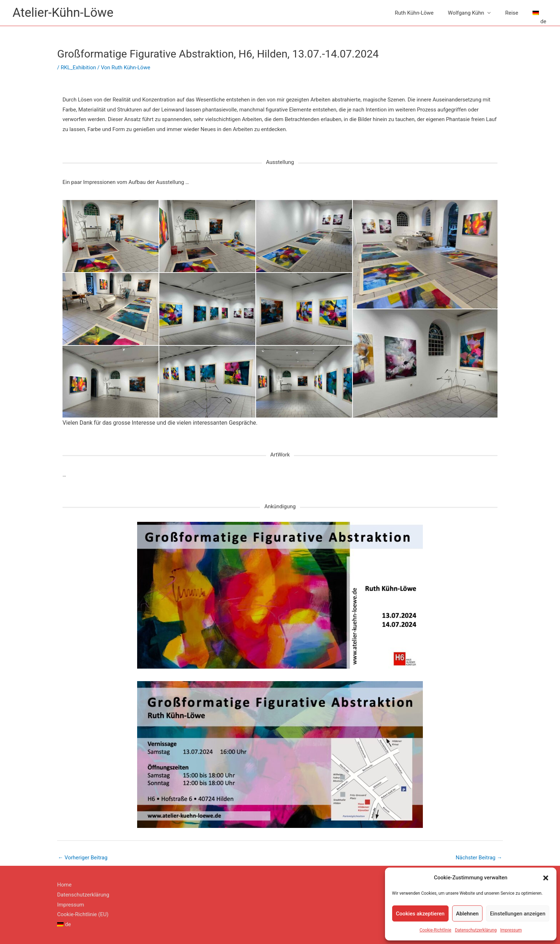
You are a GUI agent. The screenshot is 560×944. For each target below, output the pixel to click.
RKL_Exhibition (78, 68)
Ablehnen (467, 914)
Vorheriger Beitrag (83, 858)
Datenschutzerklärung (476, 930)
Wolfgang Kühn (466, 13)
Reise (512, 13)
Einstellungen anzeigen (518, 914)
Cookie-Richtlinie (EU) (83, 914)
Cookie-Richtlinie (436, 930)
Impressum (511, 930)
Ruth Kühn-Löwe (414, 13)
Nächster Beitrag (479, 858)
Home (64, 885)
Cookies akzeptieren (420, 914)
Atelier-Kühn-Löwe (63, 13)
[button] (546, 878)
